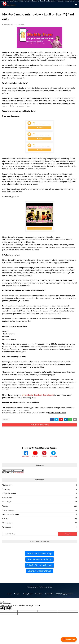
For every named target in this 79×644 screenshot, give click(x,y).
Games (40, 506)
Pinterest (44, 454)
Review (6, 420)
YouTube (35, 454)
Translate (18, 473)
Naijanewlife (8, 24)
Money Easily (27, 395)
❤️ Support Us (69, 639)
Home (9, 594)
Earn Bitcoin (40, 498)
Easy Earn (38, 395)
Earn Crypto (40, 502)
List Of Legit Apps (40, 510)
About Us (17, 594)
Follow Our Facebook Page (39, 554)
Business (40, 489)
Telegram (53, 454)
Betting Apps (40, 485)
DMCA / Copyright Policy (64, 594)
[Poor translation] (8, 608)
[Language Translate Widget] (13, 470)
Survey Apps (40, 523)
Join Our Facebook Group (39, 559)
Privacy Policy (28, 594)
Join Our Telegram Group (40, 571)
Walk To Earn (40, 527)
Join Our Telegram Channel (39, 565)
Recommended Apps (40, 515)
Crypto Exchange (40, 493)
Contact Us (49, 594)
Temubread (48, 395)
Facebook (26, 454)
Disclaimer (39, 594)
